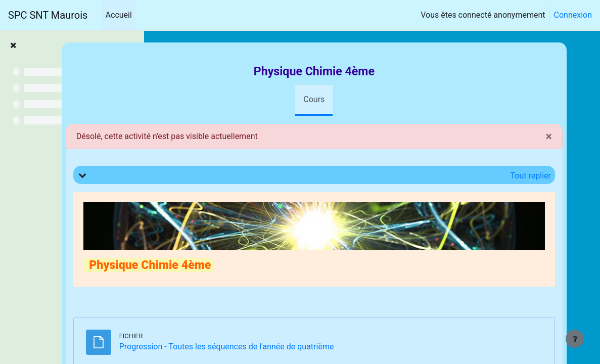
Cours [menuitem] (364, 99)
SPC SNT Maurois (48, 15)
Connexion (573, 15)
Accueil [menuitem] (119, 15)
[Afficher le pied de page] (575, 339)
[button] (194, 175)
